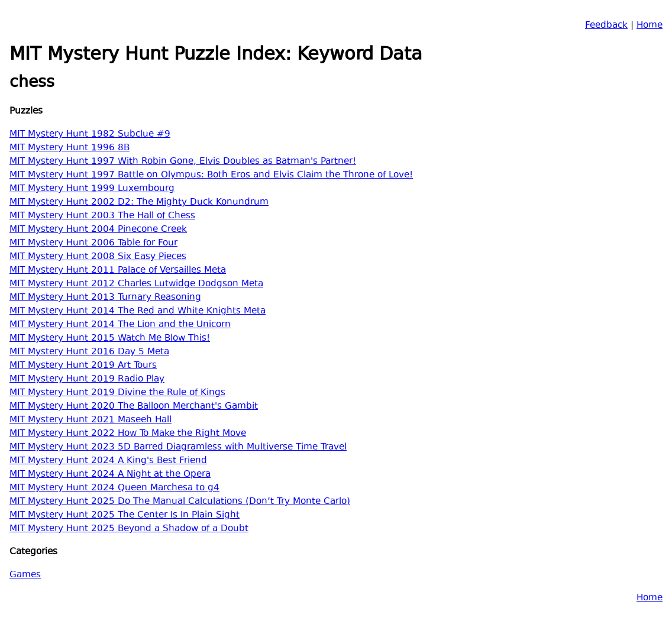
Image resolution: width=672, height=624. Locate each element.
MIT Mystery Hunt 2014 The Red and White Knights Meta (138, 311)
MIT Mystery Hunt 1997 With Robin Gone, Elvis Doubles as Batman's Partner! (183, 162)
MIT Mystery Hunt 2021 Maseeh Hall (91, 420)
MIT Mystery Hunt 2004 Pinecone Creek (98, 230)
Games (25, 575)
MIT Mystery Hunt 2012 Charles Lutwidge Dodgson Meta (136, 284)
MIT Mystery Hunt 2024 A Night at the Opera (110, 475)
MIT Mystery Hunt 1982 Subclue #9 (90, 135)
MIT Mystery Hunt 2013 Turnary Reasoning (105, 298)
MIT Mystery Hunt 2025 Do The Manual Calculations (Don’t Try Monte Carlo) (180, 502)
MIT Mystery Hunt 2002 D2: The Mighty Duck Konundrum (139, 203)
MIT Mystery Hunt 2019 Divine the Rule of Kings (117, 393)
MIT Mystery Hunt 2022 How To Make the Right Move (128, 434)
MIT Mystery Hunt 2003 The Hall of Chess (102, 216)
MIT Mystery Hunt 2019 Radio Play (87, 379)
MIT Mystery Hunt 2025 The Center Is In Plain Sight (125, 515)
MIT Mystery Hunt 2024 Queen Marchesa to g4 (114, 488)
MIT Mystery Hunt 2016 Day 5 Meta (89, 352)
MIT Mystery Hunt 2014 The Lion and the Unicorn (120, 325)
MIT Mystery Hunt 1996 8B (70, 148)
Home (650, 26)
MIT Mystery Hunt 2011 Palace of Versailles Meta (118, 271)
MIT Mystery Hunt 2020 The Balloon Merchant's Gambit (134, 407)
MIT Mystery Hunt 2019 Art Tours (83, 366)
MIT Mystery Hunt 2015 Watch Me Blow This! (110, 339)
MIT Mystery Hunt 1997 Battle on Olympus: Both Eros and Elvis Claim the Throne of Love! (211, 175)
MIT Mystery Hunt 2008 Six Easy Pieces (98, 257)
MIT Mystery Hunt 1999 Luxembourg (92, 189)
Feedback (606, 26)
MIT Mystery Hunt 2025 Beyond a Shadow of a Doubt (129, 529)
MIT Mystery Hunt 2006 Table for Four (93, 243)
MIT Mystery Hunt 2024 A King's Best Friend (108, 461)
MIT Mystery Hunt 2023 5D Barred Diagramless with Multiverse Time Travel (178, 447)
